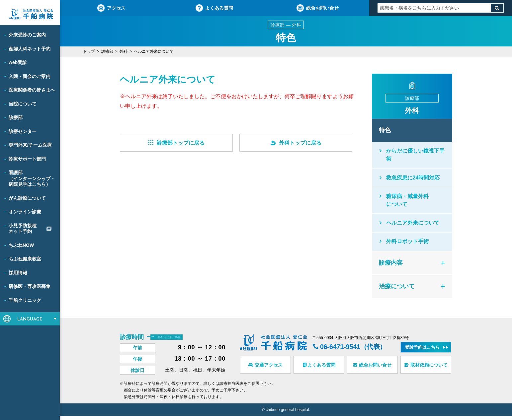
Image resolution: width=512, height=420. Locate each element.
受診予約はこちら (422, 351)
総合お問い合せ (318, 8)
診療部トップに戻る (176, 143)
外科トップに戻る (296, 143)
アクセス (111, 8)
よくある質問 (214, 8)
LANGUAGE (30, 319)
